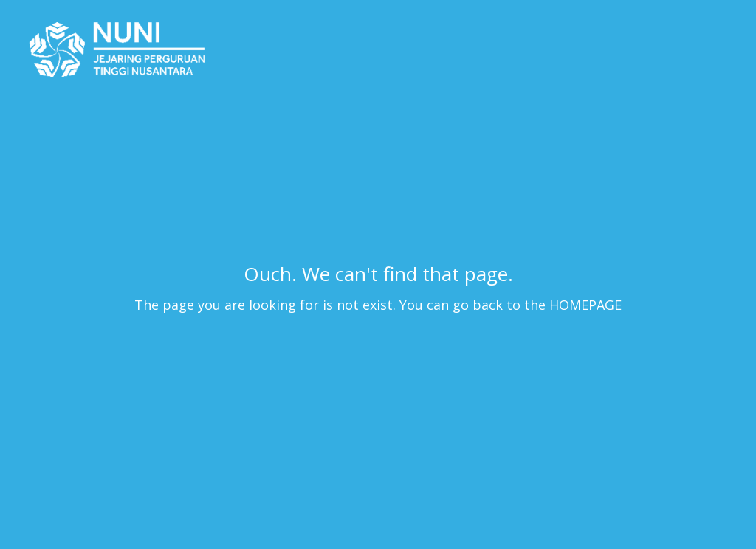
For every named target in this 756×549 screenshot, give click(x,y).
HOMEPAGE (585, 305)
